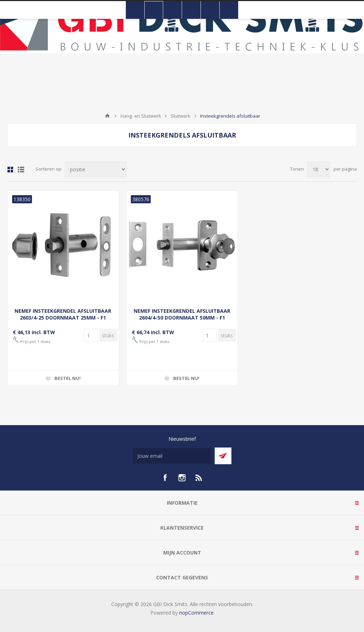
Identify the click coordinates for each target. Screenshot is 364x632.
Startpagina (107, 116)
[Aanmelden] (172, 456)
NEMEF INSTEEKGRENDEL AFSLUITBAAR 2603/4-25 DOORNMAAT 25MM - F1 (63, 314)
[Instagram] (182, 478)
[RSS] (199, 478)
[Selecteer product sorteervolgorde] (96, 169)
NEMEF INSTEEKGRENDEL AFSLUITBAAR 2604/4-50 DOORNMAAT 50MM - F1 (182, 314)
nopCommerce (196, 613)
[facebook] (165, 478)
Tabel (10, 170)
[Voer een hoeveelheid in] (91, 335)
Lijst (21, 170)
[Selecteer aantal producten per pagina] (319, 169)
